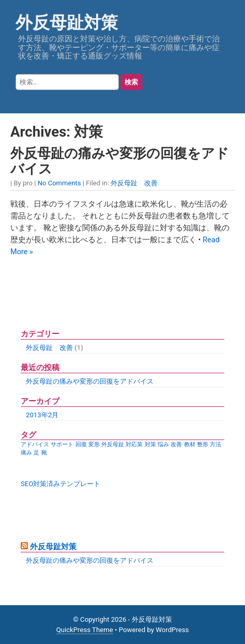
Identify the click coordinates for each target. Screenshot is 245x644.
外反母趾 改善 (134, 183)
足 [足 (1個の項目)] (36, 453)
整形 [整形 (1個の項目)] (203, 444)
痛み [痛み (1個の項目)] (26, 453)
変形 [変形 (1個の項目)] (94, 444)
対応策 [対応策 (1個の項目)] (134, 444)
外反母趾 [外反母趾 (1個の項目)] (113, 444)
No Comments (59, 183)
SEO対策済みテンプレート (60, 484)
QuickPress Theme (85, 630)
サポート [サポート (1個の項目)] (62, 444)
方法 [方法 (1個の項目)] (216, 444)
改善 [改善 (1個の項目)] (176, 444)
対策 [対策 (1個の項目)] (150, 444)
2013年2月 (42, 415)
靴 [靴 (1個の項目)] (44, 453)
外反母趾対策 (67, 23)
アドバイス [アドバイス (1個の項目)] (35, 444)
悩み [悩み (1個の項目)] (163, 444)
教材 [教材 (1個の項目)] (190, 444)
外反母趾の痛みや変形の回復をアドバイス (90, 381)
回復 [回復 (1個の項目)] (81, 444)
